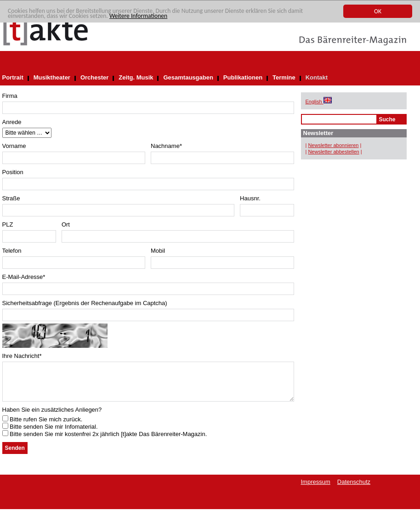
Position (13, 172)
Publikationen (243, 77)
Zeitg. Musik (136, 77)
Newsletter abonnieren (333, 145)
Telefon (12, 251)
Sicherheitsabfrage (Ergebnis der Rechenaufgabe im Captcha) (85, 303)
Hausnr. (250, 198)
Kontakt (317, 77)
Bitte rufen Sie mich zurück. (43, 426)
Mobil (158, 251)
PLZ (8, 224)
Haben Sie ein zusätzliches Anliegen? (52, 417)
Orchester (94, 77)
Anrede (12, 122)
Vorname (14, 146)
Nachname (166, 146)
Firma (10, 96)
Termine (284, 77)
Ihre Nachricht (22, 356)
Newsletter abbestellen (333, 152)
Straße (11, 198)
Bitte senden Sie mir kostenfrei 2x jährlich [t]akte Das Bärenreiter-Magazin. (105, 441)
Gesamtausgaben (188, 77)
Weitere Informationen (138, 16)
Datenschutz (354, 489)
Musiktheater (52, 77)
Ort (66, 224)
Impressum (316, 489)
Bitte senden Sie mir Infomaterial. (50, 434)
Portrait (13, 77)
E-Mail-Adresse (24, 277)
